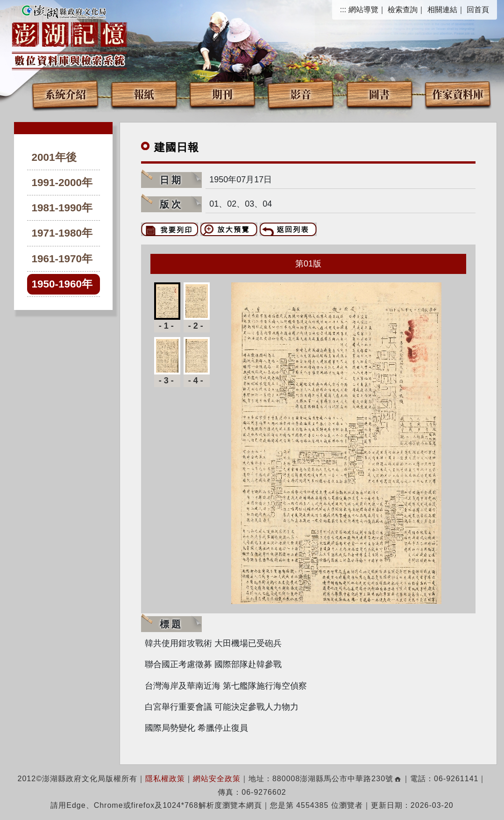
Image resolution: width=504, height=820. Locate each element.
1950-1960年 (62, 284)
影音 (301, 94)
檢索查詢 (403, 10)
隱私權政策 (165, 779)
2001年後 (54, 157)
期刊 (222, 94)
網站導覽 (363, 10)
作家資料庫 (458, 94)
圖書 (379, 94)
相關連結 (442, 10)
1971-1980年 (62, 233)
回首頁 (478, 10)
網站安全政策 (217, 779)
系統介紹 (65, 94)
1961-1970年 (62, 259)
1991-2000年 (62, 183)
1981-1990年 (62, 208)
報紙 (144, 94)
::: (343, 10)
